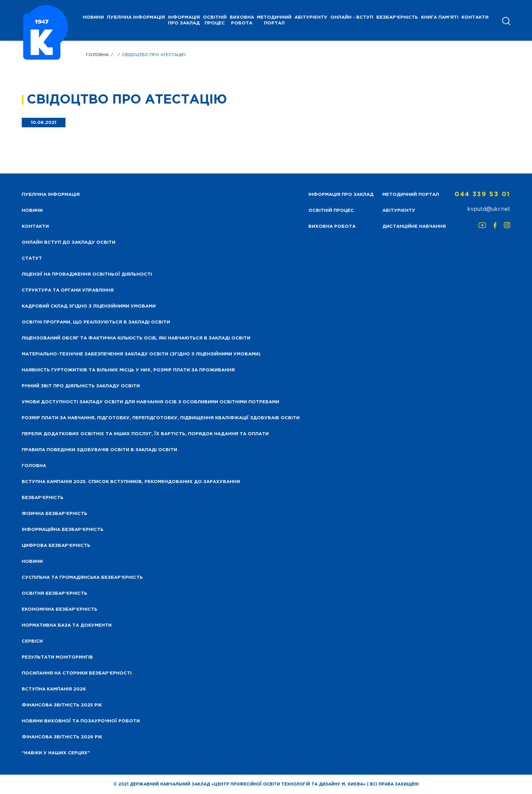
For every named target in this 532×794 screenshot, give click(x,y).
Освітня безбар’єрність (54, 594)
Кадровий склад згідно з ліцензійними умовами (89, 306)
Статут (32, 258)
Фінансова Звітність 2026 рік (62, 737)
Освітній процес (215, 20)
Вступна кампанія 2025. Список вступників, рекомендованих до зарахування (131, 482)
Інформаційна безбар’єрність (63, 530)
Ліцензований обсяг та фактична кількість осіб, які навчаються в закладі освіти (136, 338)
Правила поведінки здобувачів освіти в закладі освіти (99, 450)
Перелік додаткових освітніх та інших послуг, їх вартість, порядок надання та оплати (145, 434)
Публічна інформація (136, 17)
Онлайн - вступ (352, 17)
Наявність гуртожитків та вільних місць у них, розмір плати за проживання (128, 370)
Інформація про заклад (184, 20)
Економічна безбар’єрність (60, 610)
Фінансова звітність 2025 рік (62, 705)
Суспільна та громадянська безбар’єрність (82, 578)
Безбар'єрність (397, 17)
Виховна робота (242, 20)
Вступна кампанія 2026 (54, 689)
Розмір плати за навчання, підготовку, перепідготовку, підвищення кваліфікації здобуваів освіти (161, 418)
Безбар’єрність (43, 498)
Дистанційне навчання (414, 227)
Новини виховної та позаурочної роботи (81, 721)
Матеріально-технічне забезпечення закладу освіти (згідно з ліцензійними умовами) (141, 354)
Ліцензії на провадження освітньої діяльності (87, 274)
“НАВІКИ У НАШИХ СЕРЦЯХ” (56, 753)
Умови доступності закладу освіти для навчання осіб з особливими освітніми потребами (150, 402)
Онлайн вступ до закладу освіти (69, 243)
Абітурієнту (311, 17)
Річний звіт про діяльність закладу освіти (81, 386)
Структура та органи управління (68, 290)
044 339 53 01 (482, 195)
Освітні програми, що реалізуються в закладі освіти (96, 322)
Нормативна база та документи (67, 625)
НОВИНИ (93, 17)
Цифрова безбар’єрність (56, 546)
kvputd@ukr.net (489, 209)
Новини (32, 562)
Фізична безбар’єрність (54, 514)
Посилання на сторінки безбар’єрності (77, 673)
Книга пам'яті (440, 17)
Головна (97, 55)
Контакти (475, 17)
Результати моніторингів (57, 657)
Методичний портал (274, 20)
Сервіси (32, 641)
